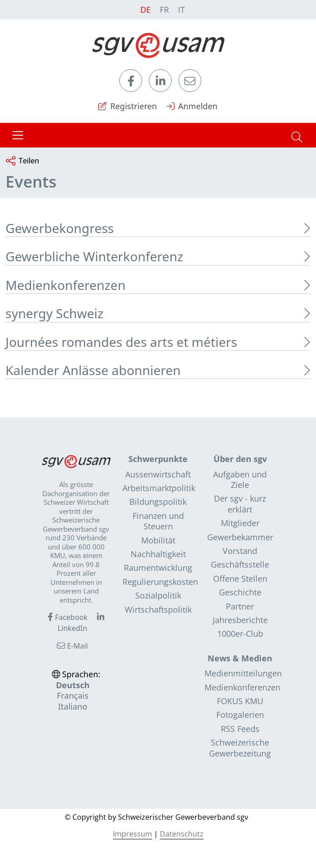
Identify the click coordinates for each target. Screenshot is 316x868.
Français (73, 695)
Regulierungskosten (160, 582)
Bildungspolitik (158, 502)
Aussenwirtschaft (158, 474)
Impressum (133, 834)
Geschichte (240, 592)
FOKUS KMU (240, 701)
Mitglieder (240, 523)
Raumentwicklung (158, 568)
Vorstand (240, 551)
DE (145, 10)
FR (164, 10)
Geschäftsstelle (240, 564)
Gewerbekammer (240, 537)
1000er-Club (240, 634)
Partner (240, 606)
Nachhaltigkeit (158, 554)
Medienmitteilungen (243, 673)
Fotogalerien (240, 715)
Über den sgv (240, 459)
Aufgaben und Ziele (240, 480)
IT (181, 10)
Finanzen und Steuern (158, 521)
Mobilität (158, 540)
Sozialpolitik (158, 595)
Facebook (68, 617)
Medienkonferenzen (242, 687)
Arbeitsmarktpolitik (159, 488)
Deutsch (73, 685)
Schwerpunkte (158, 459)
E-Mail (72, 646)
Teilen (23, 161)
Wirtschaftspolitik (158, 609)
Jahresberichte (240, 620)
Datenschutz (182, 834)
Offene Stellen (240, 579)
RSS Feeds (240, 729)
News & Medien (240, 658)
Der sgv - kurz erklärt (240, 504)
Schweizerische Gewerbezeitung (240, 748)
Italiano (72, 706)
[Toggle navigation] (18, 135)
